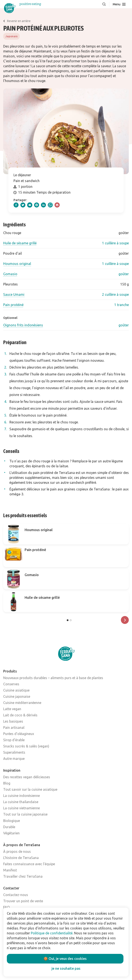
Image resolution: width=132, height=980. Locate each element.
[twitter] (23, 205)
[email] (30, 205)
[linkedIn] (43, 205)
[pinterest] (37, 205)
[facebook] (16, 205)
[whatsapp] (50, 205)
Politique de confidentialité (52, 933)
